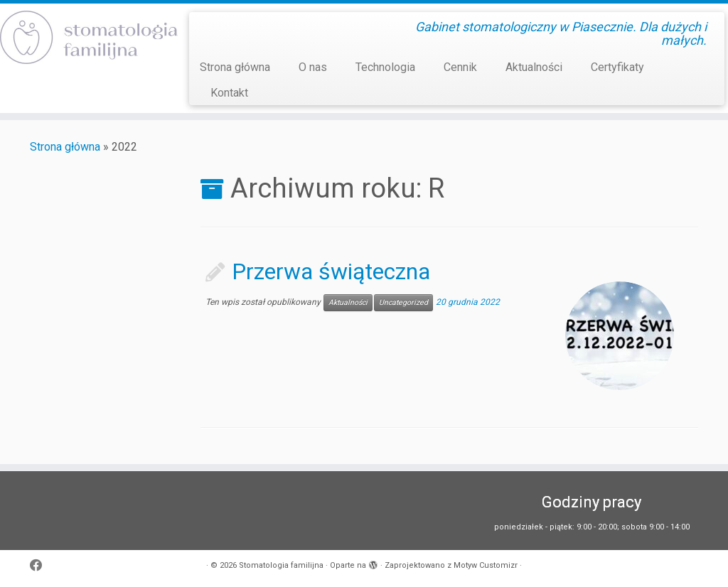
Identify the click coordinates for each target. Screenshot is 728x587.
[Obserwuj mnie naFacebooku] (41, 566)
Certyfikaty (617, 67)
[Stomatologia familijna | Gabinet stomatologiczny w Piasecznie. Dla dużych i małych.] (85, 37)
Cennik (460, 67)
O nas (313, 67)
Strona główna (235, 67)
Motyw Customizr (486, 565)
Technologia (385, 67)
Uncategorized (403, 302)
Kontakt (229, 93)
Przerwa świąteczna (331, 271)
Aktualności (534, 67)
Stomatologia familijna (281, 565)
